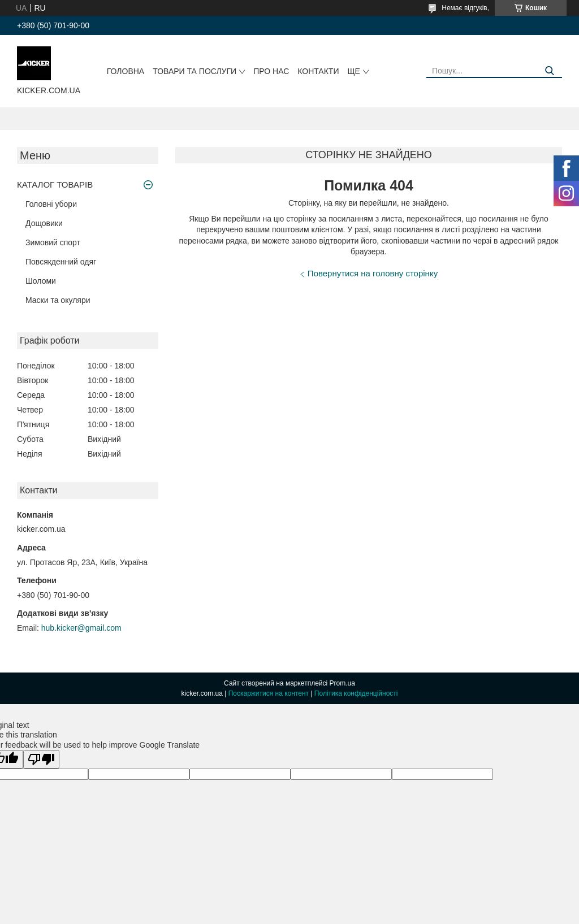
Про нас (271, 71)
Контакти (318, 71)
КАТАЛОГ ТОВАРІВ (55, 185)
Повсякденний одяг (61, 262)
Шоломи (41, 281)
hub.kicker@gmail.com (81, 628)
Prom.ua (342, 683)
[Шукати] (549, 71)
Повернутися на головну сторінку (373, 273)
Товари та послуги (195, 71)
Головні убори (51, 204)
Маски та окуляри (58, 300)
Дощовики (44, 223)
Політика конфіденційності (356, 693)
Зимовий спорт (53, 242)
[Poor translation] (41, 759)
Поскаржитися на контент (269, 693)
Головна (126, 71)
